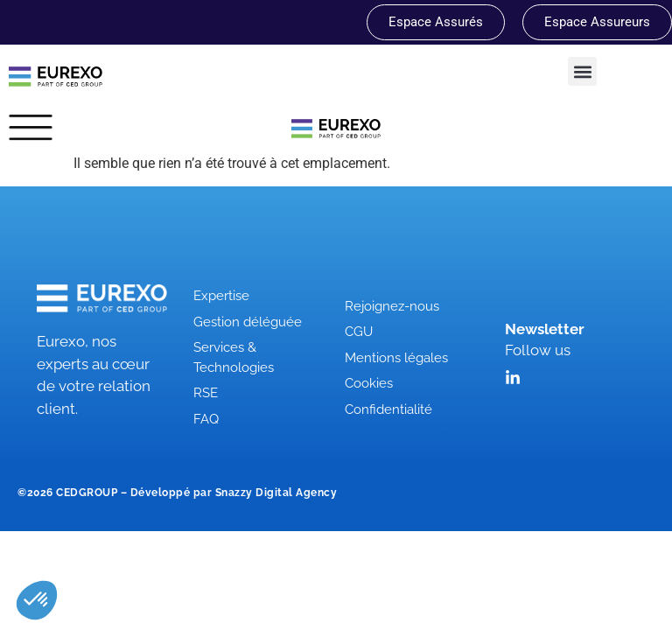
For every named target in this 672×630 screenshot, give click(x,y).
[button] (582, 71)
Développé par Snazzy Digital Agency (234, 493)
